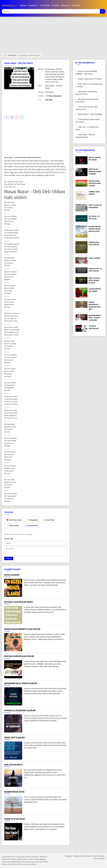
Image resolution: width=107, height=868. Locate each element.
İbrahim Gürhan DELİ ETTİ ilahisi (89, 79)
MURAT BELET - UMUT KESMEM (89, 114)
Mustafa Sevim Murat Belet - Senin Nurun (87, 100)
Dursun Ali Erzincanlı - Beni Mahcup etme (87, 108)
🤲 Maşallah (33, 520)
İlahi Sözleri (12, 55)
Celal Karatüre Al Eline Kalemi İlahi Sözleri (88, 121)
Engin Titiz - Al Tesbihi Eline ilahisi (87, 128)
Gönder (9, 558)
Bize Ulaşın (87, 856)
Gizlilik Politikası (99, 856)
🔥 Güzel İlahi (49, 520)
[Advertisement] (53, 37)
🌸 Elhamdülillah (31, 526)
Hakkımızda (77, 856)
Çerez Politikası (99, 859)
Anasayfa (68, 856)
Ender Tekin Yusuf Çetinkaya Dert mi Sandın (89, 85)
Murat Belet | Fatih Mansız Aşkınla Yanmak (86, 93)
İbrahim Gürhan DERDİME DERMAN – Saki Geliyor (86, 73)
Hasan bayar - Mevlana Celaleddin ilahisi (85, 136)
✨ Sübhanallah (13, 526)
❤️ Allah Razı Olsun (14, 520)
